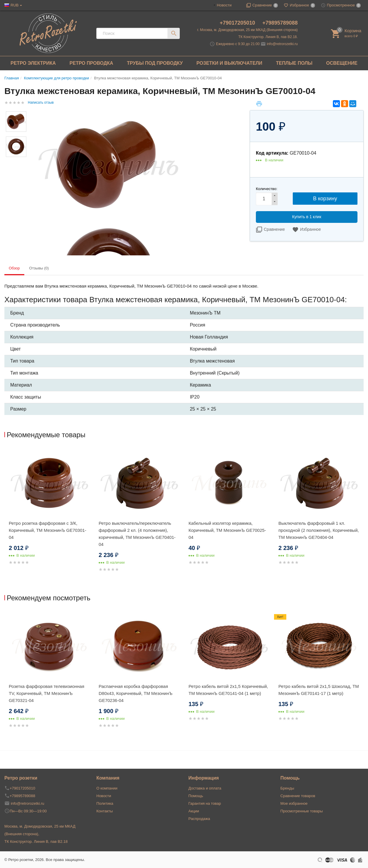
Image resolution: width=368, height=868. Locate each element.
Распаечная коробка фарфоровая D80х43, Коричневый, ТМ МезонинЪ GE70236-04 (136, 693)
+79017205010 (238, 23)
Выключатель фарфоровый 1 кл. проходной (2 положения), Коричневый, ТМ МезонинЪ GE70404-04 (319, 530)
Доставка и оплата (205, 788)
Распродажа (199, 819)
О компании (107, 788)
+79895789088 (280, 23)
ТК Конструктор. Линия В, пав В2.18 (36, 841)
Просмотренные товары (302, 811)
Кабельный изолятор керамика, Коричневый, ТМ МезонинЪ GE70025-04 (227, 530)
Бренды (287, 788)
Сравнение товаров (298, 796)
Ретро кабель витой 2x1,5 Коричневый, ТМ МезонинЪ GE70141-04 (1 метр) (228, 690)
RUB (14, 5)
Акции (194, 811)
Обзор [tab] (14, 268)
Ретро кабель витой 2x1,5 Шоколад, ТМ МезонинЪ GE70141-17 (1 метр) (319, 690)
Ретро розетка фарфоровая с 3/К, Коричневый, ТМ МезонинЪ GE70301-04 (48, 530)
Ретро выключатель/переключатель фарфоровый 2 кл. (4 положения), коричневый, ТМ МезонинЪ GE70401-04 (137, 534)
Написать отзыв (41, 102)
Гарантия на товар (205, 803)
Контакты (105, 811)
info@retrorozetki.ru (282, 44)
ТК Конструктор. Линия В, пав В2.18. (268, 37)
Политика (105, 803)
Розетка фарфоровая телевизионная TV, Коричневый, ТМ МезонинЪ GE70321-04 (47, 693)
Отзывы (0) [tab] (39, 268)
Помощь (196, 796)
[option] (49, 514)
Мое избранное (294, 803)
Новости (224, 5)
